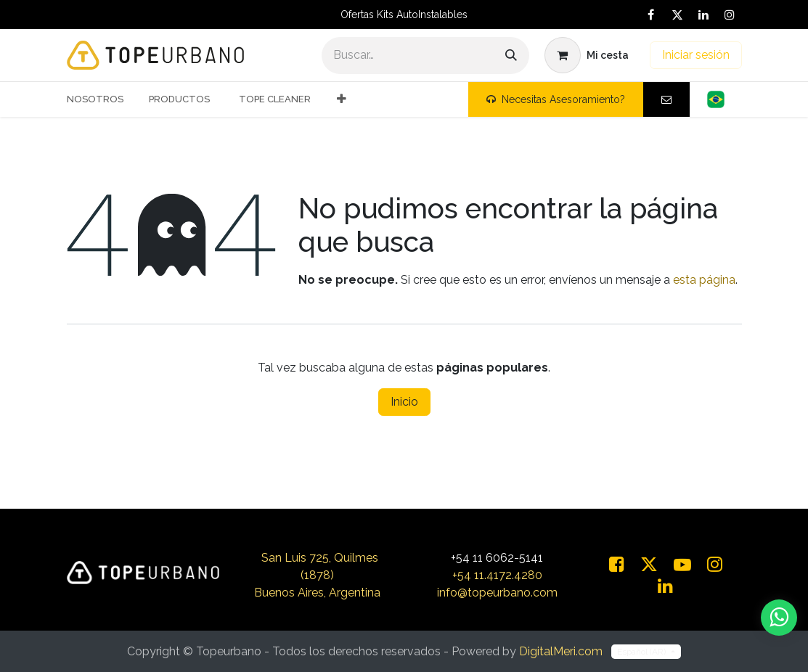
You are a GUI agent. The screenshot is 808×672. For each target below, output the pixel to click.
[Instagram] (730, 15)
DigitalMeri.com (561, 651)
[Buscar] (511, 56)
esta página (704, 280)
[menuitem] (101, 99)
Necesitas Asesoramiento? (556, 99)
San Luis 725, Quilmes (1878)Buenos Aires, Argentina (317, 575)
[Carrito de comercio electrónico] (587, 55)
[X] (677, 15)
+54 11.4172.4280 (497, 575)
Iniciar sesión (696, 55)
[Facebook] (651, 15)
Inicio (404, 402)
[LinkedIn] (703, 15)
